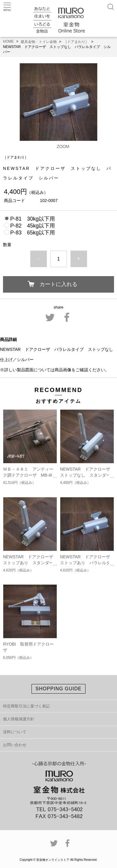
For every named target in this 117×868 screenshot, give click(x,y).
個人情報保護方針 (19, 719)
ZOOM (63, 146)
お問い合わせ (15, 745)
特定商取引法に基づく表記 (26, 706)
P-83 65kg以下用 (33, 233)
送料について (15, 732)
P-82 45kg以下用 (33, 226)
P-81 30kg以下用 (33, 219)
